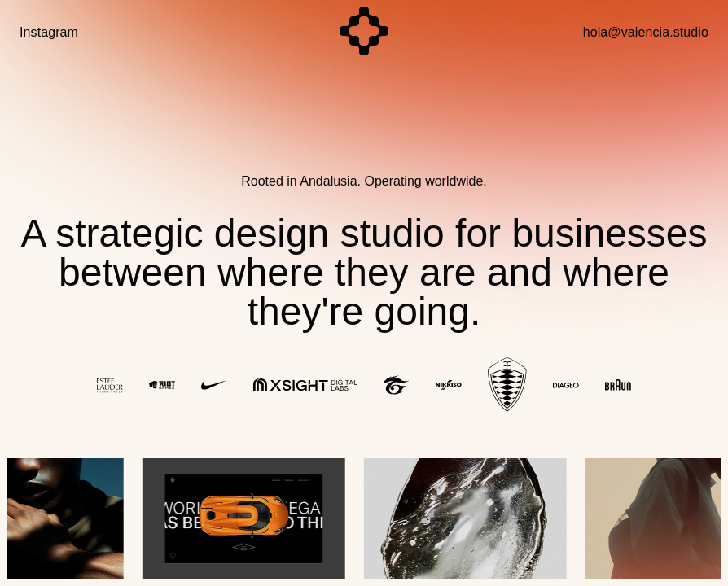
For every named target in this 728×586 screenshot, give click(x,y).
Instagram (49, 32)
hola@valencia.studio (646, 32)
